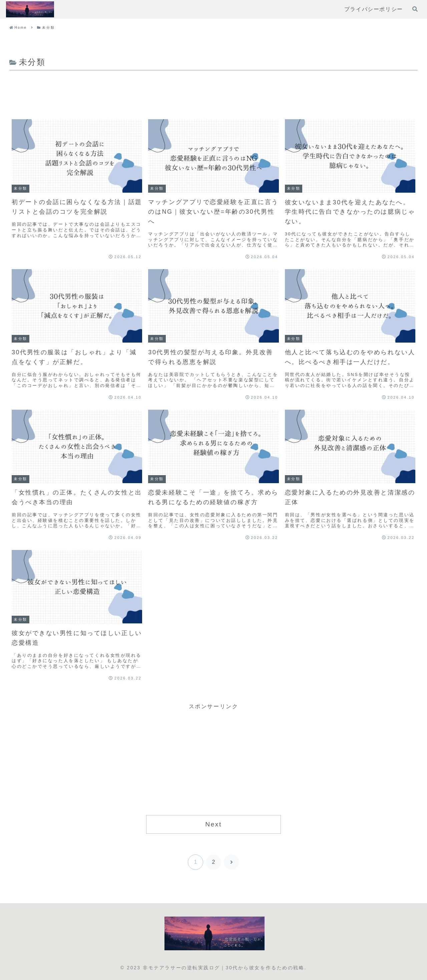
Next (213, 824)
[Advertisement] (213, 91)
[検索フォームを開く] (415, 9)
